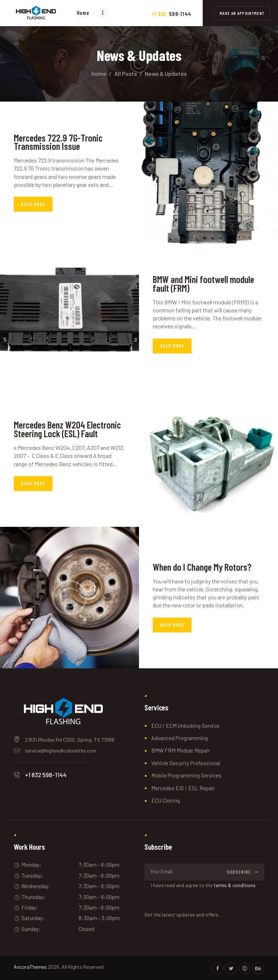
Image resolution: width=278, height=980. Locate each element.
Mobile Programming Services (186, 775)
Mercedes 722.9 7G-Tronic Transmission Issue (59, 142)
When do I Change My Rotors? (203, 567)
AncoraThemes (30, 967)
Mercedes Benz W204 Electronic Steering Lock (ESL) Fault (69, 430)
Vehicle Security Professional (186, 763)
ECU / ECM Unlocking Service (185, 726)
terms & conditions (235, 885)
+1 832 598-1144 (46, 775)
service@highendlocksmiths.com (61, 751)
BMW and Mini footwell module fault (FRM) (204, 284)
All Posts (126, 73)
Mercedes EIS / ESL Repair (183, 788)
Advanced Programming (180, 738)
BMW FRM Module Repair (181, 750)
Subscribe (239, 872)
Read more (33, 204)
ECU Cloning (166, 800)
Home (99, 73)
